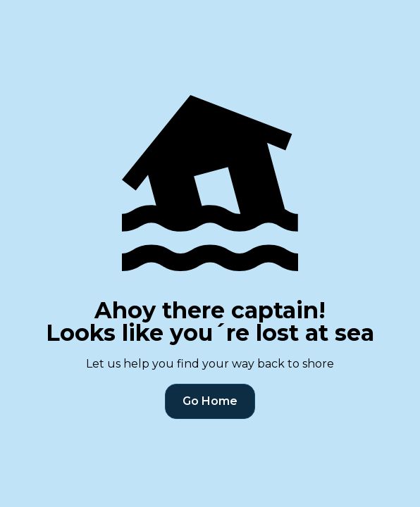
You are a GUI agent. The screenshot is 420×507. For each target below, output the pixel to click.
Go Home (210, 401)
